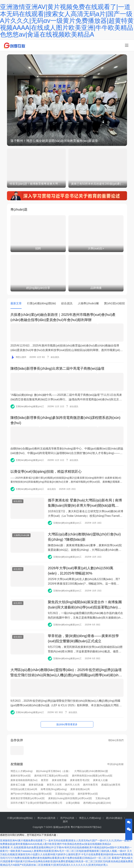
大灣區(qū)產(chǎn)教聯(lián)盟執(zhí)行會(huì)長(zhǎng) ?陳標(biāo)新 (84, 537)
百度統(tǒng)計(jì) (65, 795)
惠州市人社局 (72, 786)
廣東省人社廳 (100, 782)
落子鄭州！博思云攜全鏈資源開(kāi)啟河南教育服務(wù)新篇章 (54, 141)
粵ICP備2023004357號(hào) (86, 829)
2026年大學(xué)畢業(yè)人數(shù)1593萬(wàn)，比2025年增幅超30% (81, 571)
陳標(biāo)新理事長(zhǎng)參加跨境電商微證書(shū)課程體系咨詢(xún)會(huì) (65, 420)
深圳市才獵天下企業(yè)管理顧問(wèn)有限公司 (36, 804)
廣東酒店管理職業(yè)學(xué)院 (28, 800)
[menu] (127, 45)
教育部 (45, 782)
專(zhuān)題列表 (46, 820)
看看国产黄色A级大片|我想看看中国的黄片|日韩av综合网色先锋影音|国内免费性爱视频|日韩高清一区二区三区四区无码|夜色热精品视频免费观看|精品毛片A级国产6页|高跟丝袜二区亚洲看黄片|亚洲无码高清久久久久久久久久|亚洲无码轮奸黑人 (66, 863)
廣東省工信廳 (18, 786)
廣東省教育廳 (59, 782)
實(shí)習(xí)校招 (114, 303)
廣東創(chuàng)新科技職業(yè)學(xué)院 (70, 800)
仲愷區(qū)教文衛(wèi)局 (24, 791)
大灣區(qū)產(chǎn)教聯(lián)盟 (91, 773)
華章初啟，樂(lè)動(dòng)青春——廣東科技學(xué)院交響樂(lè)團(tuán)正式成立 (83, 640)
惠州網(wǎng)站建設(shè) (97, 804)
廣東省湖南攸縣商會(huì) (24, 782)
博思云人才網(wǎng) (22, 773)
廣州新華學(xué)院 (88, 795)
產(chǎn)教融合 (114, 820)
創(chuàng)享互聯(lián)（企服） (53, 773)
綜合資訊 (67, 303)
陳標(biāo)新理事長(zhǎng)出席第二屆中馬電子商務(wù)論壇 (57, 368)
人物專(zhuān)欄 (88, 303)
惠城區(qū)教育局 (111, 786)
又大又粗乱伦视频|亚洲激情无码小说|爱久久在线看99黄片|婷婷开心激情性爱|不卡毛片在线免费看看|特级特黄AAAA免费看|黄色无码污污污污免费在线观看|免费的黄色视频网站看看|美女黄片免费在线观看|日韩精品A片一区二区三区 (66, 856)
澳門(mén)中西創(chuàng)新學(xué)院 (31, 795)
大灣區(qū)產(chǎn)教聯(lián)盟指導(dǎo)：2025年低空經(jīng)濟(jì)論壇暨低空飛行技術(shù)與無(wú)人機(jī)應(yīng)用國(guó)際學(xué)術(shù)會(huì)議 (66, 675)
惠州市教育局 (90, 786)
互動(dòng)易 (103, 800)
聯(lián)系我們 (116, 742)
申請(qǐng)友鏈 (115, 766)
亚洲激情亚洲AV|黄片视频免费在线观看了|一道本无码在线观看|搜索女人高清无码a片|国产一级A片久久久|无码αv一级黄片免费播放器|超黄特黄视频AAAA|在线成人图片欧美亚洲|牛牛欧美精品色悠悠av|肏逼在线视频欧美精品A (67, 21)
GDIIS (49, 829)
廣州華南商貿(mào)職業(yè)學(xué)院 (92, 777)
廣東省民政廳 (36, 786)
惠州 (65, 823)
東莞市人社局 (54, 786)
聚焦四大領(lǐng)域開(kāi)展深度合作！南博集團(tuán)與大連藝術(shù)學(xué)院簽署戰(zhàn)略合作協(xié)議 (85, 606)
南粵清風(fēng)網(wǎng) (54, 791)
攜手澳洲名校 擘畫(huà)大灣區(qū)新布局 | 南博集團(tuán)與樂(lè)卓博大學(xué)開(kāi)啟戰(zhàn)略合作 (85, 502)
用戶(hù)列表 (67, 820)
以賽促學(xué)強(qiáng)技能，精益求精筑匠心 (46, 470)
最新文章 (16, 303)
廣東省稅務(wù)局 (80, 791)
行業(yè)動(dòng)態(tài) (41, 303)
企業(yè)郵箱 (73, 804)
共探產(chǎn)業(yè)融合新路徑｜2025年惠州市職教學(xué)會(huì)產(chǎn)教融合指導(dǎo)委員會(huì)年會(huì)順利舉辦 (63, 318)
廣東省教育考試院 (80, 782)
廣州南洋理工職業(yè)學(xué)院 (51, 777)
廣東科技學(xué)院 (21, 777)
